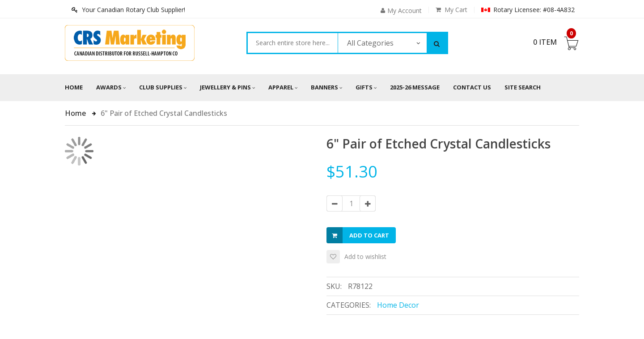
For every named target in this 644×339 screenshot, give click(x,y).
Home (74, 87)
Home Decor (398, 305)
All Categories (370, 43)
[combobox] (293, 43)
